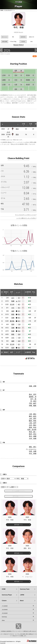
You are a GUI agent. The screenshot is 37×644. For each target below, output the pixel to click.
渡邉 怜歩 (33, 427)
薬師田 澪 (33, 397)
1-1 (19, 301)
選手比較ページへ (18, 496)
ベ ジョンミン (31, 449)
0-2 (19, 331)
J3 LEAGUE (5, 613)
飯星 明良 (33, 421)
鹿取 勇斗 (33, 447)
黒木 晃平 (33, 394)
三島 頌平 (33, 423)
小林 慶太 (33, 414)
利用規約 (4, 631)
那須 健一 (33, 432)
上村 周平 (33, 418)
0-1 (19, 311)
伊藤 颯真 (33, 406)
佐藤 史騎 (33, 386)
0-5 (19, 328)
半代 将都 (33, 453)
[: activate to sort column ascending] (6, 124)
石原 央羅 (33, 451)
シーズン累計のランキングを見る (26, 218)
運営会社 (26, 631)
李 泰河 (33, 401)
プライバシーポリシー (17, 631)
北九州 (12, 304)
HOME (2, 10)
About (22, 601)
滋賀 (13, 311)
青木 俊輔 (33, 436)
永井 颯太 (33, 425)
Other (3, 620)
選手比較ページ (18, 525)
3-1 (19, 308)
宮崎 (13, 318)
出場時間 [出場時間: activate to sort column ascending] (28, 293)
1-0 (19, 324)
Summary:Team (25, 589)
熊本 (17, 129)
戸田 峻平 (33, 403)
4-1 (19, 304)
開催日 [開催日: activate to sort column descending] (6, 293)
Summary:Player (7, 595)
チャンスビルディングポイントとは (25, 215)
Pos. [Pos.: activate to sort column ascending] (34, 293)
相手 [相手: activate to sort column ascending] (12, 293)
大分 (13, 308)
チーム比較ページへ (18, 491)
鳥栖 (13, 301)
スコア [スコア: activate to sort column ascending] (18, 293)
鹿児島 (12, 321)
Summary (4, 617)
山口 (13, 298)
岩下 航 (33, 399)
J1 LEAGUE (5, 606)
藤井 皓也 (33, 416)
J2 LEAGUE (5, 610)
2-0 (19, 334)
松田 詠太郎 (32, 430)
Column (4, 601)
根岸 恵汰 (33, 434)
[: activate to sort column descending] (2, 124)
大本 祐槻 (33, 438)
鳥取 (13, 314)
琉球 (13, 324)
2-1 (19, 298)
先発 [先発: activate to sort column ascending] (31, 124)
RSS (35, 56)
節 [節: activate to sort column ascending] (2, 293)
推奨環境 (9, 631)
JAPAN (22, 595)
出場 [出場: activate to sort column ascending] (23, 124)
